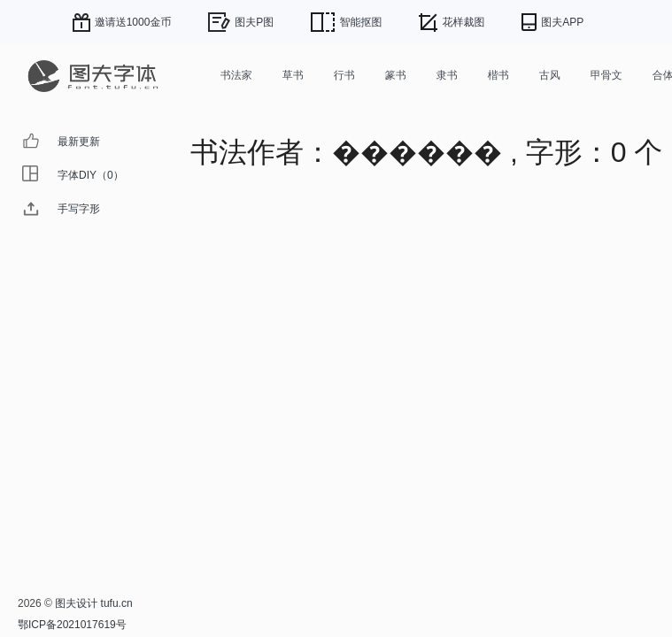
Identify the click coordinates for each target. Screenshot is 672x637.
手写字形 (79, 209)
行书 (344, 75)
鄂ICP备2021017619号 (72, 625)
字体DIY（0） (91, 175)
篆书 (396, 75)
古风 (550, 75)
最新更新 (79, 142)
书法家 (236, 75)
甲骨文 (606, 75)
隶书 (447, 75)
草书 (293, 75)
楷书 (498, 75)
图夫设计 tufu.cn (93, 603)
